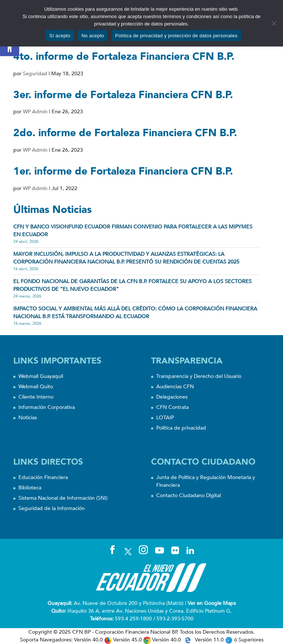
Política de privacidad (181, 428)
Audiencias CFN (175, 387)
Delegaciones (172, 397)
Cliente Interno (36, 397)
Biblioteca (30, 488)
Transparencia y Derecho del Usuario (199, 376)
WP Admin (35, 112)
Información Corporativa (47, 407)
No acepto (93, 36)
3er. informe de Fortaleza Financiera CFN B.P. (123, 95)
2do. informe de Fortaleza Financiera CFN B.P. (125, 133)
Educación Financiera (43, 477)
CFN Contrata (172, 407)
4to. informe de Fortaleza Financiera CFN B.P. (124, 56)
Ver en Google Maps (212, 603)
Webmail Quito (36, 387)
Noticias (28, 418)
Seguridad (35, 74)
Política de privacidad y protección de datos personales (176, 36)
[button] (10, 47)
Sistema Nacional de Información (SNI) (63, 498)
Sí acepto (60, 36)
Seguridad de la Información (52, 508)
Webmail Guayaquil (41, 376)
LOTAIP (165, 418)
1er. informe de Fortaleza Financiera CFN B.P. (123, 171)
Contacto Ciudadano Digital (188, 495)
